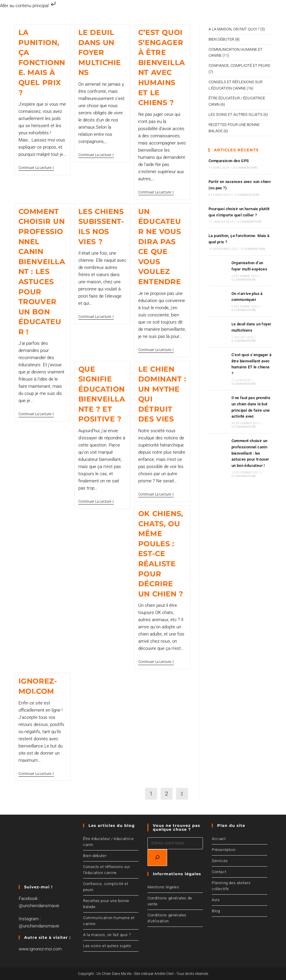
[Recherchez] (157, 858)
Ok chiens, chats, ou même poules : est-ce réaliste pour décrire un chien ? (161, 554)
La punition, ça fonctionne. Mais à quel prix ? (42, 63)
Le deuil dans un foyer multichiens (100, 52)
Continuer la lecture (36, 168)
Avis (216, 900)
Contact (219, 872)
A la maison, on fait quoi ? (234, 29)
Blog (216, 911)
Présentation (224, 850)
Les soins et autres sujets (236, 114)
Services (220, 861)
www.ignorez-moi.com (40, 949)
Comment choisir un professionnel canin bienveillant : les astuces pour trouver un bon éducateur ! (42, 272)
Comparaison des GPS (229, 161)
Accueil (219, 839)
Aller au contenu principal (28, 6)
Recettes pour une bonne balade (106, 904)
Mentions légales (163, 887)
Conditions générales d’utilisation (167, 918)
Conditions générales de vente (170, 901)
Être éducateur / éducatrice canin (108, 842)
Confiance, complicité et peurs (239, 66)
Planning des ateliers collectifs (231, 886)
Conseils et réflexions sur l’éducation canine (107, 870)
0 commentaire (245, 168)
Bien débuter (221, 39)
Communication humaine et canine (109, 921)
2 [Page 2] (167, 794)
